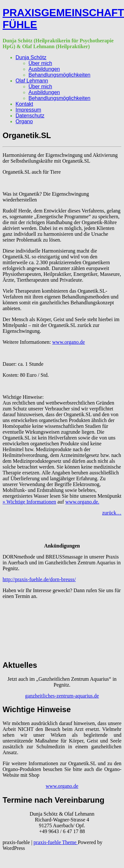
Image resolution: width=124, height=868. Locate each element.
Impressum (28, 110)
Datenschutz (30, 116)
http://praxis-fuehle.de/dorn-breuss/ (39, 579)
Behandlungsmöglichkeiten (59, 75)
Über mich (40, 63)
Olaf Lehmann (32, 81)
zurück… (112, 513)
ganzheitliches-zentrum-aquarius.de (62, 696)
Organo (24, 121)
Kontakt (24, 104)
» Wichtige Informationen (29, 502)
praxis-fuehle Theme (56, 842)
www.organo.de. (82, 502)
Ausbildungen (44, 69)
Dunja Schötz (31, 57)
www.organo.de (68, 342)
